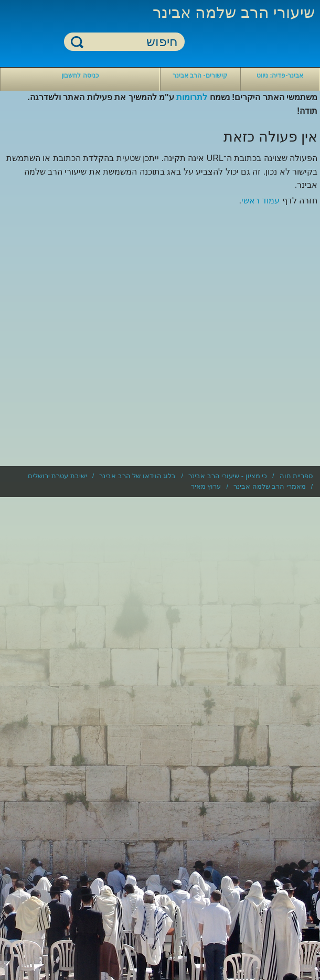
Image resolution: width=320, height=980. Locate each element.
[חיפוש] (131, 42)
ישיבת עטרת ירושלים (57, 476)
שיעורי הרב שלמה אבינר (234, 12)
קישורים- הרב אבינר (200, 76)
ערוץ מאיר (206, 486)
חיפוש (77, 42)
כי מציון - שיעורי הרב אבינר (228, 476)
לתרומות (192, 97)
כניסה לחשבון (80, 76)
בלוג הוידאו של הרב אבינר (137, 476)
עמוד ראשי (260, 201)
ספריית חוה (296, 476)
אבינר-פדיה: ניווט (280, 76)
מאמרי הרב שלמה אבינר (270, 486)
